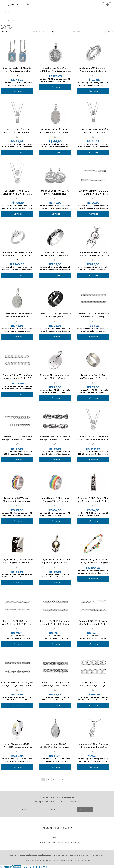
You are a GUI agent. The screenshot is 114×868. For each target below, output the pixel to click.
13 (62, 780)
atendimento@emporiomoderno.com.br (60, 842)
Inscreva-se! (84, 810)
